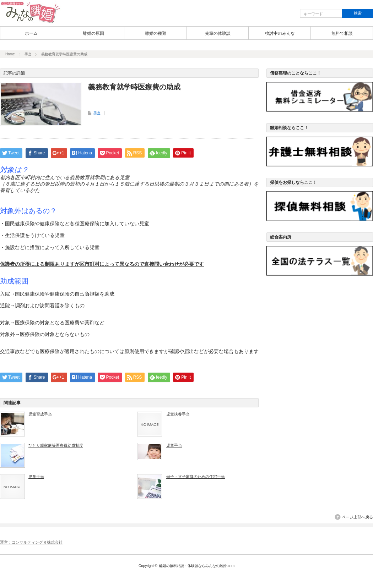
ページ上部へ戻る (357, 517)
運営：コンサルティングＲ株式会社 (31, 542)
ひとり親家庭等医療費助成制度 (56, 445)
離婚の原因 (93, 33)
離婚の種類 (156, 33)
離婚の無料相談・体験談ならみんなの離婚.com (197, 566)
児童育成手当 (40, 414)
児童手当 (174, 445)
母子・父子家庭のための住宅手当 (196, 477)
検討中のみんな (280, 33)
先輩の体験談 (218, 33)
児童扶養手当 (178, 414)
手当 (28, 54)
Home (10, 54)
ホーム (31, 33)
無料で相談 (342, 33)
